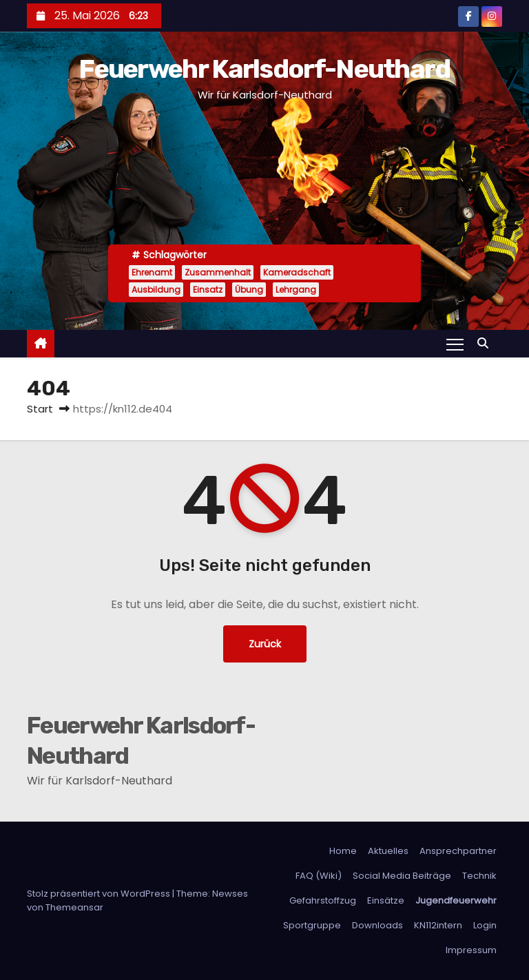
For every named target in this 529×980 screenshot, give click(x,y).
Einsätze (386, 900)
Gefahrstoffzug (323, 900)
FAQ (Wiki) (319, 876)
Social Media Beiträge (402, 876)
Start (40, 409)
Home (343, 851)
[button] (486, 343)
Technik (479, 876)
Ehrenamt (152, 272)
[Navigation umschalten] (455, 344)
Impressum (471, 950)
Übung (249, 290)
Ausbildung (156, 290)
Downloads (377, 925)
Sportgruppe (312, 925)
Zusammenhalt (218, 272)
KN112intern (438, 925)
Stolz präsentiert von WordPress (100, 894)
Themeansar (74, 907)
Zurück (265, 644)
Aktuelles (388, 851)
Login (485, 925)
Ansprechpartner (458, 851)
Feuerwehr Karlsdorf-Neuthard (264, 69)
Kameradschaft (297, 272)
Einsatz (208, 290)
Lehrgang (296, 290)
